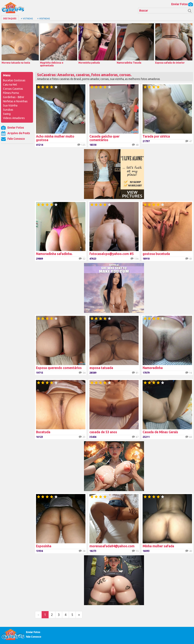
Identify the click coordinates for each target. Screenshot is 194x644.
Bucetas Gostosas (14, 80)
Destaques (10, 19)
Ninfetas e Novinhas (15, 101)
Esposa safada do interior (174, 44)
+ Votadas (27, 19)
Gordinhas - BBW (13, 97)
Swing (7, 114)
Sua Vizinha (10, 105)
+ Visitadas (43, 19)
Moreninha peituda (97, 44)
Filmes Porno (11, 93)
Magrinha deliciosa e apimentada (59, 45)
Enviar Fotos (182, 4)
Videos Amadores (14, 118)
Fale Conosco (13, 139)
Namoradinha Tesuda (135, 44)
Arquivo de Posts (15, 133)
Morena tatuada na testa (20, 44)
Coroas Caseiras (13, 89)
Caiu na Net (10, 85)
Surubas (8, 110)
